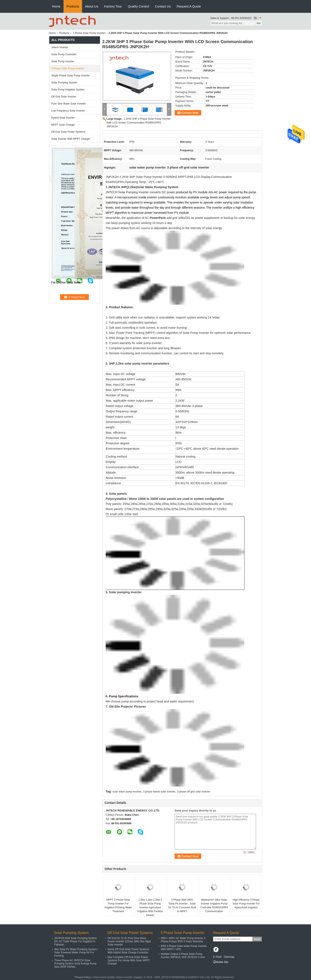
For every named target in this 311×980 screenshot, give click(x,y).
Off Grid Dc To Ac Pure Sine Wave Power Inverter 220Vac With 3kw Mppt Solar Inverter (129, 941)
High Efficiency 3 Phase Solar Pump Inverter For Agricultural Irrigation (246, 904)
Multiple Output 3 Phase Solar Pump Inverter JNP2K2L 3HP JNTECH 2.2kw (183, 956)
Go (259, 23)
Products (73, 6)
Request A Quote (189, 6)
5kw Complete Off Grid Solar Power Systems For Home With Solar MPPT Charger (129, 960)
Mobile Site (221, 962)
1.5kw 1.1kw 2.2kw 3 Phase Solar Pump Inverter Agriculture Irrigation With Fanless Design (150, 907)
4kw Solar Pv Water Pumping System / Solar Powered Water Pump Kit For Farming (76, 952)
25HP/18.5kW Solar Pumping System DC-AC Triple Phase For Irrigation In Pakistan (76, 941)
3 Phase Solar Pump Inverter (89, 33)
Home (56, 6)
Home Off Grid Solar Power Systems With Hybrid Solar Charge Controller (128, 951)
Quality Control (138, 6)
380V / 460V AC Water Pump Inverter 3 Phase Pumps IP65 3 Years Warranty (183, 940)
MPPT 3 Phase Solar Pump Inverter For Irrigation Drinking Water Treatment (118, 906)
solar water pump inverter (127, 792)
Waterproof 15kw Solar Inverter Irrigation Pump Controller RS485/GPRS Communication (214, 906)
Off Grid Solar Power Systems (68, 132)
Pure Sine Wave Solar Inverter (69, 104)
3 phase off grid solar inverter (194, 792)
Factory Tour (113, 6)
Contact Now (190, 113)
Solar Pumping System (64, 83)
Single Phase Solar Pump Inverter (71, 76)
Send (257, 939)
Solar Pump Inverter (63, 61)
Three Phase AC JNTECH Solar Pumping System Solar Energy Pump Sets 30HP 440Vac (75, 964)
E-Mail (217, 957)
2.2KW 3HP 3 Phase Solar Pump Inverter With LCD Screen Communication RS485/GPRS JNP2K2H (139, 123)
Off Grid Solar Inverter (64, 97)
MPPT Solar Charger (63, 125)
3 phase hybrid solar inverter (159, 792)
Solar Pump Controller (64, 54)
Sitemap (229, 957)
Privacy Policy (83, 977)
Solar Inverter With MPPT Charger (71, 139)
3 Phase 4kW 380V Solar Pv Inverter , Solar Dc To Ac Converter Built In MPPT (182, 906)
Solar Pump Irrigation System (68, 90)
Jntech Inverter (60, 47)
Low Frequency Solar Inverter (68, 111)
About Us (92, 6)
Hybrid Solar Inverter (63, 118)
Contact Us (163, 6)
